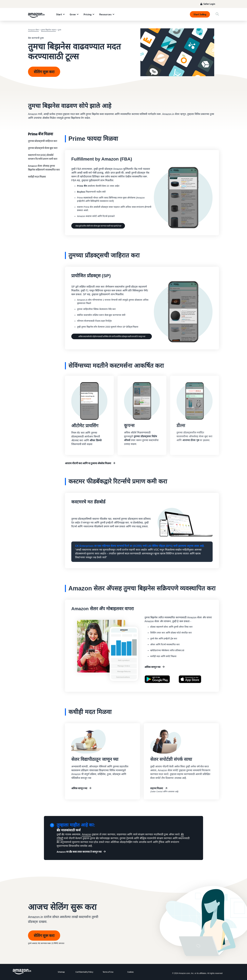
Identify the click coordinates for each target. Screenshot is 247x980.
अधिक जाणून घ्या (152, 667)
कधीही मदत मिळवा (37, 177)
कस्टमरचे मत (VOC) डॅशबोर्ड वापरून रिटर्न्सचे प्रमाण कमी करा (43, 157)
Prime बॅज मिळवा (41, 134)
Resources (105, 14)
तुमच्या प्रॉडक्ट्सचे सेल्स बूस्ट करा (43, 148)
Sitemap (61, 972)
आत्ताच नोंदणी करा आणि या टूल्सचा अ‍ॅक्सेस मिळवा (88, 463)
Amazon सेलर (33, 30)
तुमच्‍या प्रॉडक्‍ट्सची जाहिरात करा (43, 141)
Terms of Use (108, 972)
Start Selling (200, 14)
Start (59, 14)
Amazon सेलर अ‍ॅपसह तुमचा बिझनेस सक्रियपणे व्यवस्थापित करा (44, 168)
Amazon (86, 834)
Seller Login (209, 4)
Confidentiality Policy (84, 972)
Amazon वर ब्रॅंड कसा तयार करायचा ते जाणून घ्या (79, 852)
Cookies (131, 972)
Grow (73, 14)
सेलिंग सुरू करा (44, 72)
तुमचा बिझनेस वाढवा (48, 30)
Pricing (88, 14)
